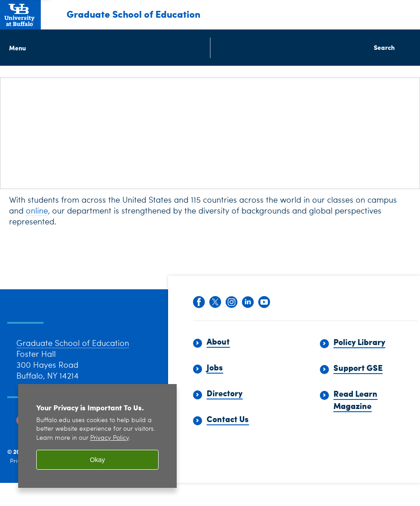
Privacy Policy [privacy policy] (109, 438)
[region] (97, 436)
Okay (97, 460)
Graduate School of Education (133, 14)
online (37, 211)
